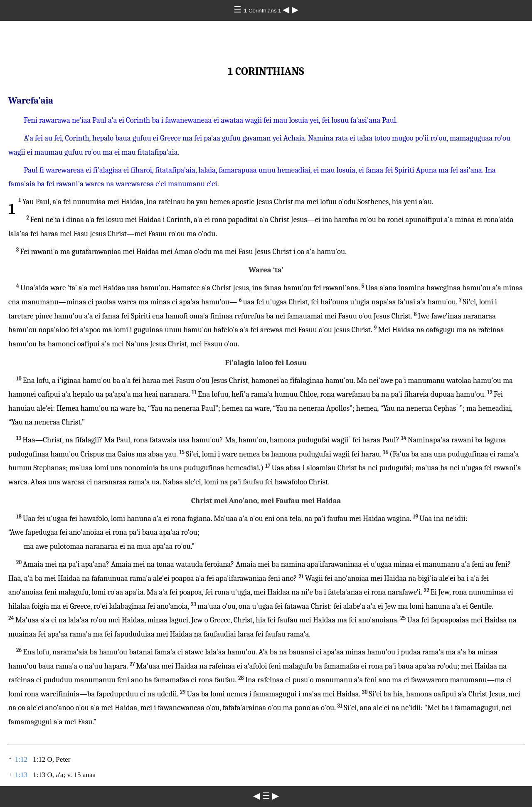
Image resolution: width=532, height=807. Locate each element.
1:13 (21, 775)
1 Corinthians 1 (263, 11)
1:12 (21, 759)
